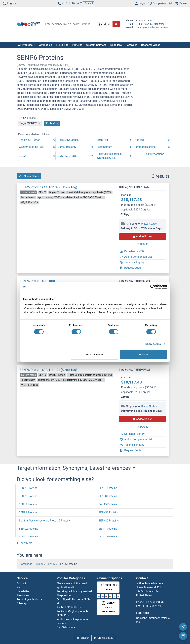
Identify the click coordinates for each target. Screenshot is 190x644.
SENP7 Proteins (108, 488)
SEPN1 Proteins (108, 529)
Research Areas (151, 45)
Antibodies (46, 45)
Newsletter (23, 591)
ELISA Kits (62, 45)
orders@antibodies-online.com (152, 27)
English (9, 3)
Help (19, 587)
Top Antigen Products (29, 599)
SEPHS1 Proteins (109, 512)
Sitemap (22, 603)
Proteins (77, 45)
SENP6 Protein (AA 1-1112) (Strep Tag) (48, 370)
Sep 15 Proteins (108, 504)
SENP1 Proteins (28, 512)
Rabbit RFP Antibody (69, 607)
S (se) (39, 564)
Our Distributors (66, 627)
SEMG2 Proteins (28, 529)
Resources (23, 595)
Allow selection (95, 354)
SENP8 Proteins (108, 496)
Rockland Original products (72, 611)
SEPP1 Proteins (108, 537)
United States (149, 224)
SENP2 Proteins (28, 504)
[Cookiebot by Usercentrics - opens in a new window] (153, 287)
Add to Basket (143, 236)
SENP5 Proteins (28, 488)
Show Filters (29, 176)
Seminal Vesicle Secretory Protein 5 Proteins (45, 521)
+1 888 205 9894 (151, 606)
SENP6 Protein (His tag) (37, 281)
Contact (89, 3)
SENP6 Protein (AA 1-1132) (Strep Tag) (48, 187)
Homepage (26, 564)
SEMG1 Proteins (28, 537)
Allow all (143, 354)
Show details (153, 344)
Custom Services (96, 45)
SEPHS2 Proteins (109, 521)
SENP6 (51, 564)
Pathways (131, 45)
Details (142, 244)
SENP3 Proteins (28, 496)
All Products (26, 45)
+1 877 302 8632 (70, 3)
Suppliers (116, 45)
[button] (24, 543)
